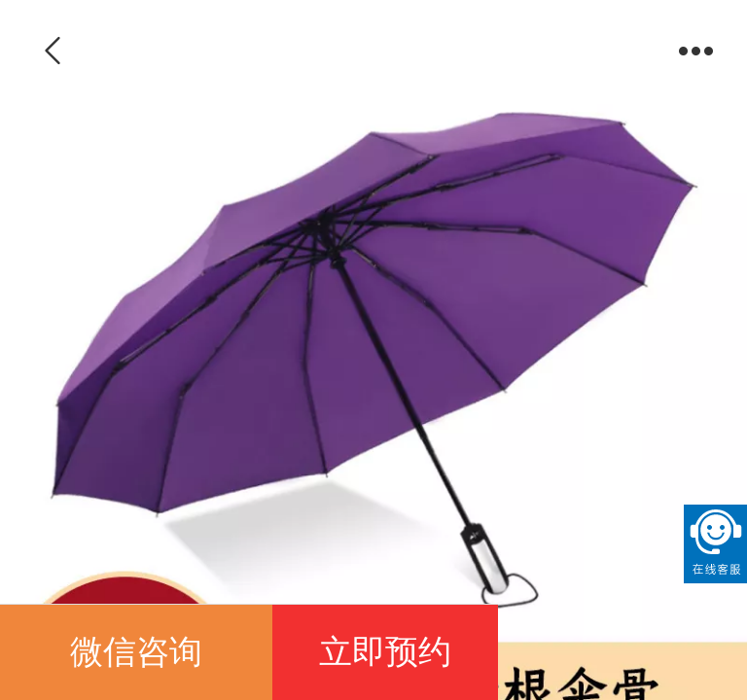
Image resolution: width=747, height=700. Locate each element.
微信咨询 (136, 652)
